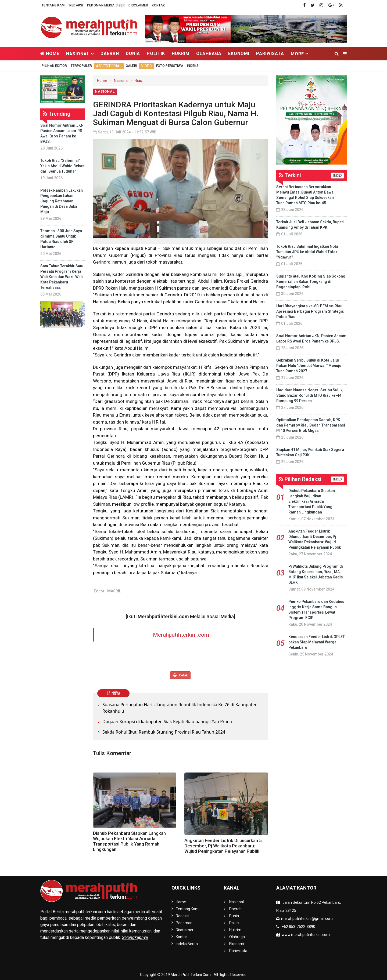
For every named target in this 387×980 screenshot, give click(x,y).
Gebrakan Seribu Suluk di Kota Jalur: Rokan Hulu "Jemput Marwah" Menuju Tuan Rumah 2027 (309, 366)
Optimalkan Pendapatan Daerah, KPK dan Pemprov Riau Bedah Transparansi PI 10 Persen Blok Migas (311, 425)
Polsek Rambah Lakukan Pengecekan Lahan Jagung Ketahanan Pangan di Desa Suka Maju (62, 201)
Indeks (193, 66)
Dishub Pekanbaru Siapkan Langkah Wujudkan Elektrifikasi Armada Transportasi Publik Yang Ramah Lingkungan (129, 841)
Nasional (121, 81)
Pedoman (184, 923)
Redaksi (76, 5)
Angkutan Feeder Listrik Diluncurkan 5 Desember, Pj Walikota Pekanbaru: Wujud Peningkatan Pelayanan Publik (223, 846)
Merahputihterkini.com (181, 635)
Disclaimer (138, 5)
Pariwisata (270, 54)
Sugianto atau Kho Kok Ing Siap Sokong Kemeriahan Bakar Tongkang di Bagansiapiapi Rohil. (311, 282)
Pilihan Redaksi (300, 479)
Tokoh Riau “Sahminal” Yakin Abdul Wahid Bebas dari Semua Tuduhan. (62, 166)
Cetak (180, 675)
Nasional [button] (78, 54)
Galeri (132, 66)
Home (50, 54)
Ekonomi (239, 54)
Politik (156, 54)
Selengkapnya (135, 937)
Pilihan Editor (54, 66)
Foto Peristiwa (170, 66)
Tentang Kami (54, 5)
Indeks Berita (187, 944)
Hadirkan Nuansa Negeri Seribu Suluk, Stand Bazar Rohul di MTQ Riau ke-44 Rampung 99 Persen (310, 395)
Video (147, 66)
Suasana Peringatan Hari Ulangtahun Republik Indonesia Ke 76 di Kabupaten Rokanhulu (180, 708)
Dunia (133, 54)
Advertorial (109, 66)
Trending (57, 114)
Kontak (158, 5)
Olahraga (209, 54)
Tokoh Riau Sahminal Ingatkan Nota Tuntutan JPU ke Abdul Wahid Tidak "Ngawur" (307, 252)
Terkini (290, 175)
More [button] (297, 54)
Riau (138, 81)
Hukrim (181, 54)
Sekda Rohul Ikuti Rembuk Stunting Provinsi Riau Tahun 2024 (164, 732)
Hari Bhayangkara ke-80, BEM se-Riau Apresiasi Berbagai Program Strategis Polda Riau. (310, 311)
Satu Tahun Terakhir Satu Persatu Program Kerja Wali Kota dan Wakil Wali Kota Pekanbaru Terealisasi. (62, 277)
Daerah (110, 54)
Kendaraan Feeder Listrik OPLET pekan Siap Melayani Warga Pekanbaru (317, 642)
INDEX (337, 176)
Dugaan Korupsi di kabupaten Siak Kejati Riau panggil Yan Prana (167, 722)
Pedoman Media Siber (106, 5)
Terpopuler (81, 66)
